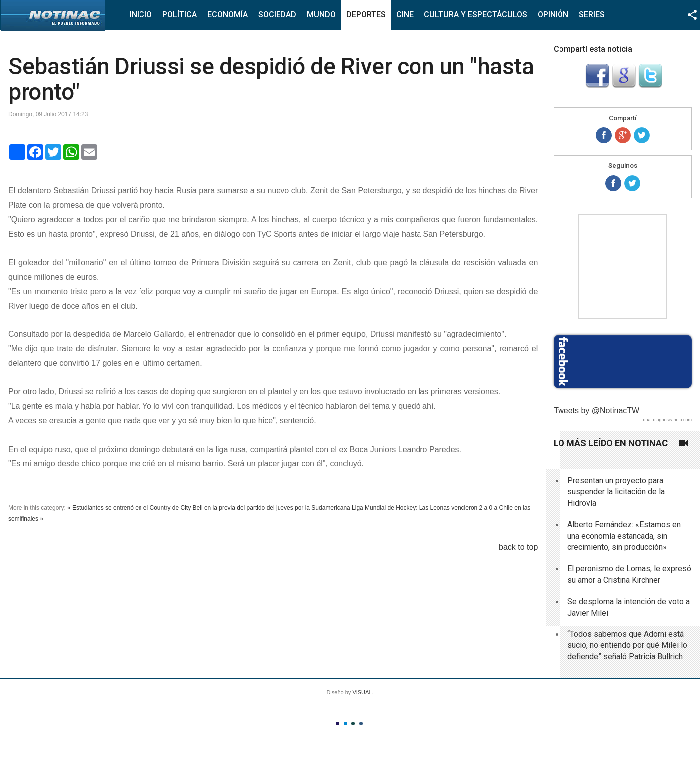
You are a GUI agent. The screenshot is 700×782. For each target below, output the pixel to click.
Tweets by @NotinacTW (596, 410)
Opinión (553, 15)
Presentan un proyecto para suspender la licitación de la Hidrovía (616, 492)
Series (592, 15)
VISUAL (362, 692)
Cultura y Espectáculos (476, 15)
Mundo (321, 15)
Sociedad (277, 15)
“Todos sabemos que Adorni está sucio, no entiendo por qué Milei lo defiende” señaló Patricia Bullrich (627, 645)
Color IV (361, 723)
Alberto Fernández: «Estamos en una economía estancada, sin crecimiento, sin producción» (624, 536)
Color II (346, 723)
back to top (518, 547)
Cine (405, 15)
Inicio (141, 15)
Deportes (366, 15)
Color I (338, 723)
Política (180, 15)
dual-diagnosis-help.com (667, 420)
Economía (227, 15)
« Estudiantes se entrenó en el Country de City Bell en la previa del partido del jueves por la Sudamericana (209, 508)
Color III (353, 723)
